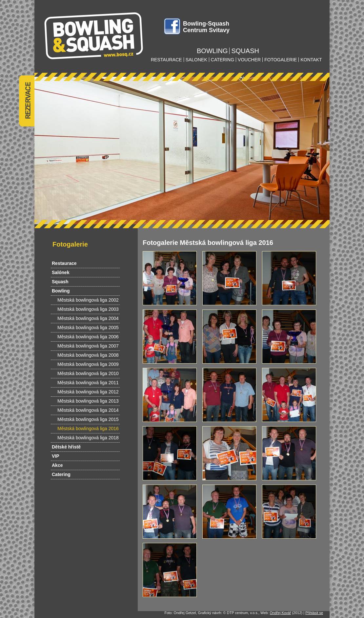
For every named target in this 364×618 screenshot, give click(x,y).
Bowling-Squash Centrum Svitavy (206, 27)
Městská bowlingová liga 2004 (88, 318)
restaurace (166, 60)
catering (222, 60)
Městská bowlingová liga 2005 (88, 328)
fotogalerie (281, 60)
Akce (57, 465)
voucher (249, 60)
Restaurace (64, 263)
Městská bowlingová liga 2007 (88, 346)
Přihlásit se (314, 613)
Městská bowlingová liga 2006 (88, 337)
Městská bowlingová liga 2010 (88, 373)
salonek (196, 60)
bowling (212, 51)
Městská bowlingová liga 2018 (88, 438)
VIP (56, 456)
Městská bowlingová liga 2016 (88, 429)
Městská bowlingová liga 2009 (88, 364)
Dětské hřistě (66, 447)
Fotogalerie (70, 244)
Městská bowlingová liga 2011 (88, 383)
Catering (61, 474)
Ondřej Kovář (281, 613)
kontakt (311, 60)
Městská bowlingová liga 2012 (88, 392)
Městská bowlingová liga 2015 (88, 419)
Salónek (61, 272)
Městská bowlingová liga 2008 (88, 355)
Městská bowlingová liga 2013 (88, 401)
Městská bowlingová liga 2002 (88, 300)
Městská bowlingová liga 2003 (88, 309)
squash (245, 51)
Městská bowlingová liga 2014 (88, 410)
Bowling (61, 291)
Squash (60, 282)
